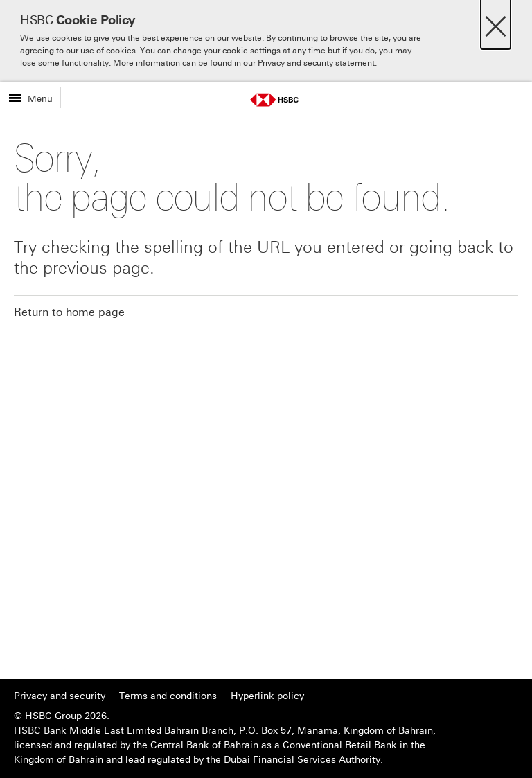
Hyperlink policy (267, 696)
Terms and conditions (168, 696)
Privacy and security (295, 63)
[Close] (496, 23)
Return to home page (69, 312)
